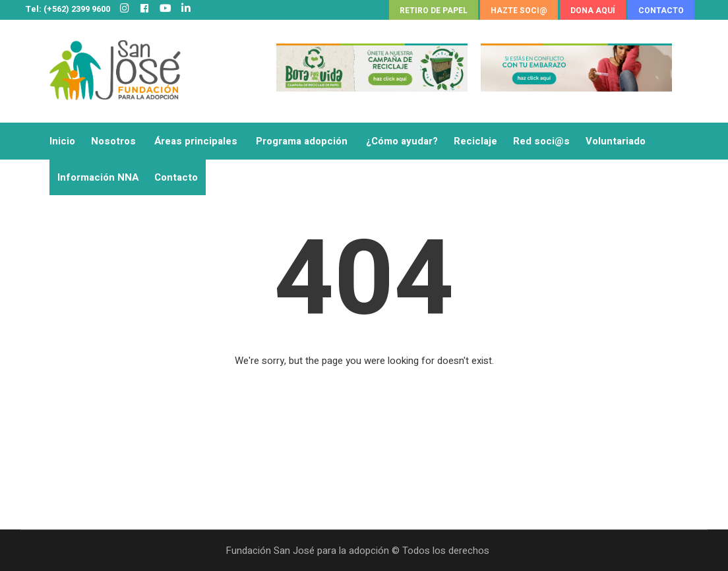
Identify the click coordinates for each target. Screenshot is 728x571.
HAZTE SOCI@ (519, 11)
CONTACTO (661, 11)
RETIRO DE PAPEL (434, 11)
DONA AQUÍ (593, 11)
